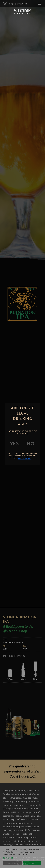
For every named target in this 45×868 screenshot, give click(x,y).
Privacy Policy (22, 864)
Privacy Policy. (24, 459)
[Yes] (15, 444)
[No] (31, 444)
